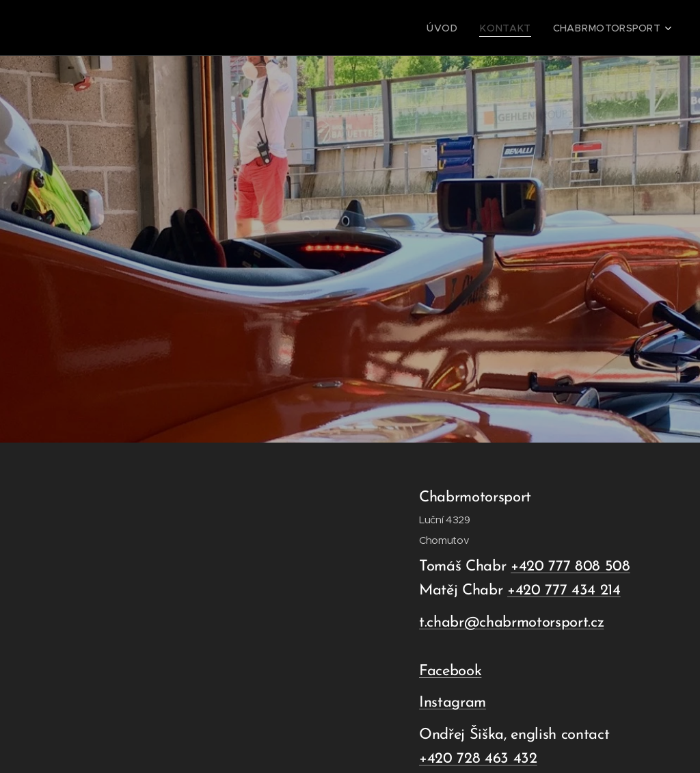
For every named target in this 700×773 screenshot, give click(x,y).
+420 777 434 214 (564, 591)
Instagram (453, 703)
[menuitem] (461, 28)
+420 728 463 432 (478, 759)
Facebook (450, 671)
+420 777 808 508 (570, 567)
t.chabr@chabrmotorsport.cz (511, 623)
